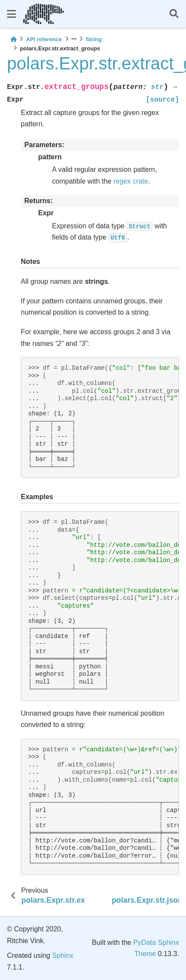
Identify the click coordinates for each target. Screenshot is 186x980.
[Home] (13, 39)
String (94, 39)
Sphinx (63, 955)
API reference (44, 39)
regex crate (131, 181)
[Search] (174, 14)
